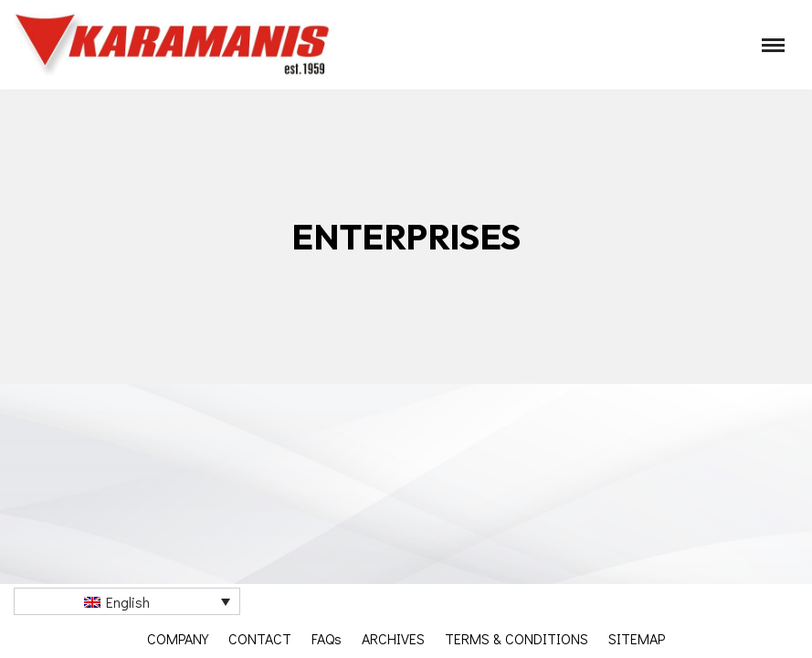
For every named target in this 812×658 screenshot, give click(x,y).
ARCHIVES (393, 638)
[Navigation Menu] (773, 45)
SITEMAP (637, 638)
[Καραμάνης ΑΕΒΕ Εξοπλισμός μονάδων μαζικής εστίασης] (174, 45)
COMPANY (178, 638)
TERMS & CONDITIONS (517, 638)
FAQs (327, 638)
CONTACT (260, 638)
